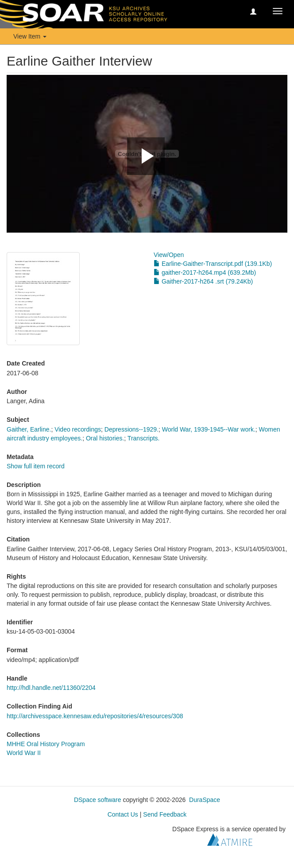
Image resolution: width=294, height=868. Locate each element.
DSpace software (98, 800)
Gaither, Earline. (29, 429)
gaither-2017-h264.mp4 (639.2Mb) (205, 272)
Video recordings (78, 429)
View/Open (169, 255)
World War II (24, 753)
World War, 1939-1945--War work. (209, 429)
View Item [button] (30, 36)
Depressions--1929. (132, 429)
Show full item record (36, 466)
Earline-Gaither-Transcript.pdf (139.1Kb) (213, 264)
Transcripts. (144, 438)
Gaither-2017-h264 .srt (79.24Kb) (203, 281)
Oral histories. (105, 438)
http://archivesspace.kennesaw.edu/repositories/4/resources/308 (95, 716)
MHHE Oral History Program (46, 744)
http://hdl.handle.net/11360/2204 (51, 688)
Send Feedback (165, 814)
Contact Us (123, 814)
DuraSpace (205, 800)
